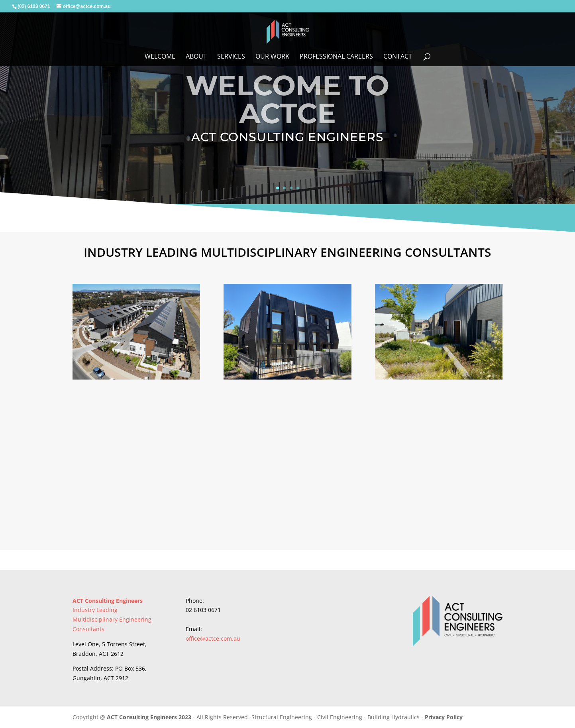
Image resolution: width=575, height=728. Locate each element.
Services (231, 57)
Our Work (272, 57)
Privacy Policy (444, 717)
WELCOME (160, 57)
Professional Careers (336, 57)
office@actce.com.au (213, 638)
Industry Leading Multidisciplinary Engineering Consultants (112, 619)
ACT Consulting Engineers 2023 (150, 717)
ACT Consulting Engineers (108, 601)
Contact (398, 57)
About (196, 57)
